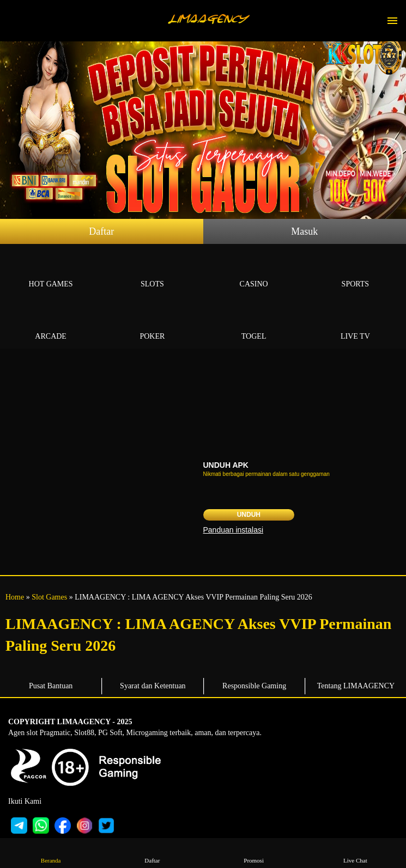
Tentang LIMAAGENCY (356, 686)
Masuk (304, 231)
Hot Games (51, 271)
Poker (152, 324)
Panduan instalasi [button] (234, 530)
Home (15, 597)
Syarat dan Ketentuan (153, 686)
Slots (152, 271)
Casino (254, 271)
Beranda (51, 852)
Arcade (51, 324)
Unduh (249, 515)
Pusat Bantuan (51, 686)
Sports (355, 271)
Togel (254, 324)
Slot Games (49, 597)
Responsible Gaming (254, 686)
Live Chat (355, 852)
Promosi (254, 852)
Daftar (101, 231)
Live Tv (355, 324)
